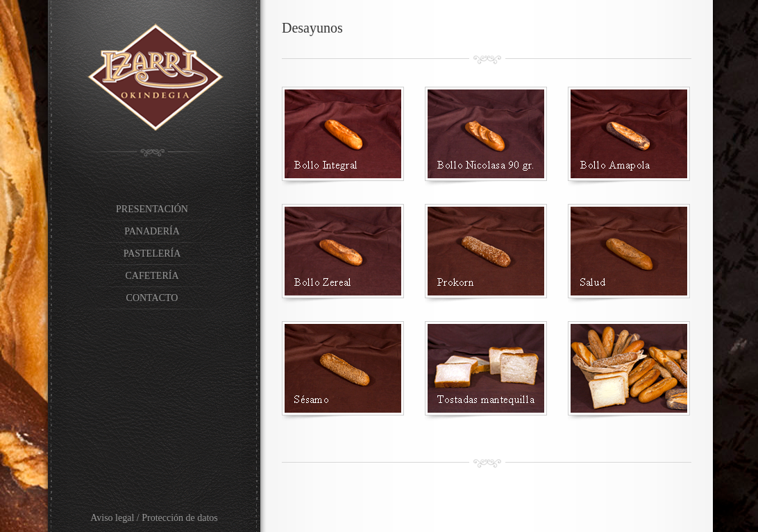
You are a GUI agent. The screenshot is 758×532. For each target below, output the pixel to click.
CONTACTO (152, 298)
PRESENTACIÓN (152, 209)
